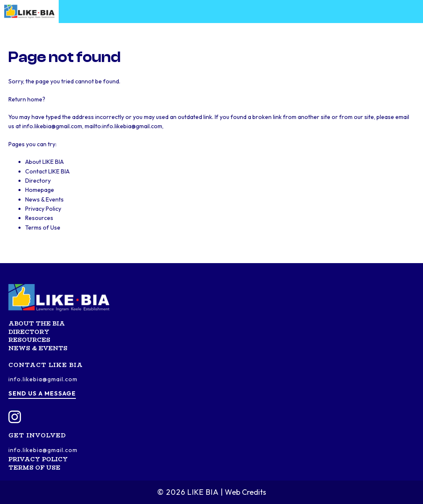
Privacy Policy (43, 209)
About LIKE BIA (44, 162)
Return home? (27, 99)
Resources (39, 218)
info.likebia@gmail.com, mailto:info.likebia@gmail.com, (93, 126)
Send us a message (42, 393)
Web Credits (245, 492)
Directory (38, 181)
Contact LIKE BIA (47, 171)
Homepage (40, 190)
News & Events (44, 199)
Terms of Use (43, 227)
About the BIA (37, 323)
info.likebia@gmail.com (43, 379)
